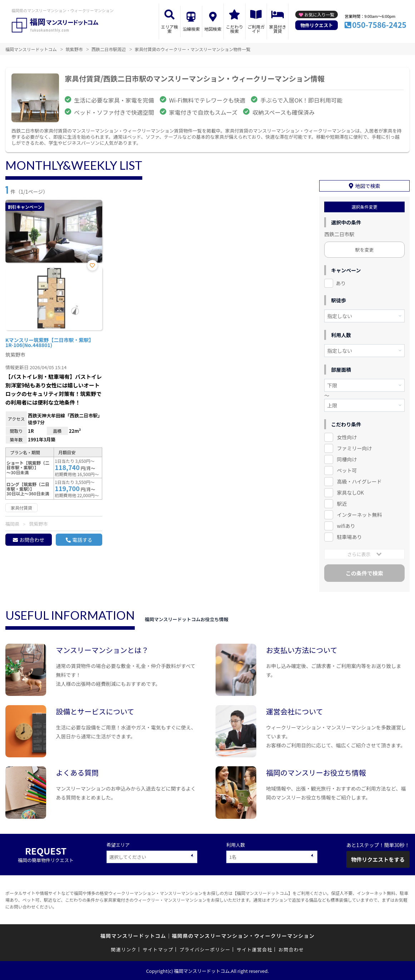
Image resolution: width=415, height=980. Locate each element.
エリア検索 (169, 29)
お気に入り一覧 (319, 14)
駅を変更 (365, 249)
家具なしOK (350, 492)
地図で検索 (368, 185)
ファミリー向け (354, 448)
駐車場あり (349, 536)
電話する (82, 540)
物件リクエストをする (378, 859)
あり (341, 283)
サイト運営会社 (255, 949)
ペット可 (347, 470)
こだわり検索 (234, 29)
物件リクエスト (317, 25)
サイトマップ (158, 949)
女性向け (347, 437)
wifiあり (346, 525)
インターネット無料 (359, 514)
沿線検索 (191, 29)
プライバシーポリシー (205, 949)
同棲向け (347, 459)
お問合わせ (32, 540)
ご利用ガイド (256, 29)
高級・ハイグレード (359, 481)
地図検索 (213, 29)
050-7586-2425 (379, 25)
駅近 (342, 503)
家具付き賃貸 (278, 29)
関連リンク (124, 949)
